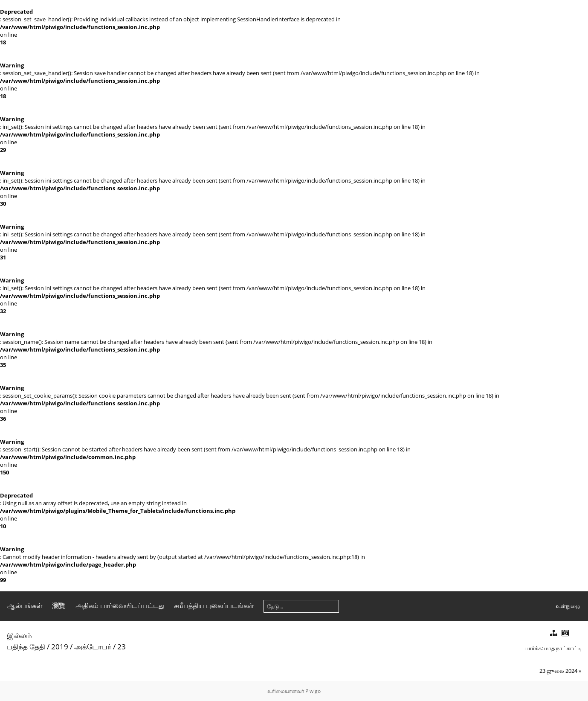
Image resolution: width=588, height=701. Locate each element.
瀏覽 (59, 605)
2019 (60, 647)
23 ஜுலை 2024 (558, 671)
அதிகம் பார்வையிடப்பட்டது (120, 605)
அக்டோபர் (93, 647)
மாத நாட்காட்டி (563, 648)
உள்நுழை (568, 606)
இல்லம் (19, 636)
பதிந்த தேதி (26, 647)
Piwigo (313, 691)
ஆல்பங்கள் (25, 605)
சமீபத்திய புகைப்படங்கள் (214, 605)
